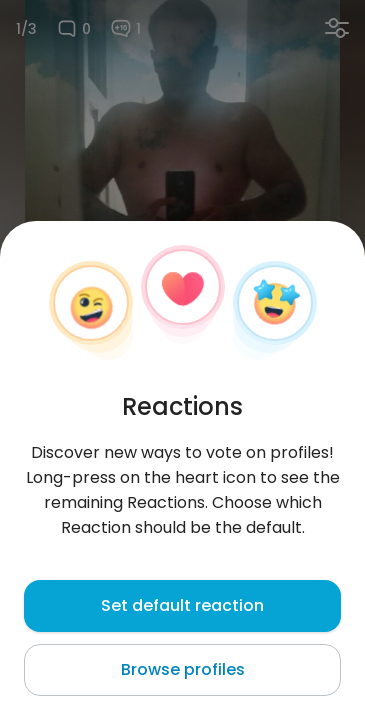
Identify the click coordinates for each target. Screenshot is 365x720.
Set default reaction (182, 605)
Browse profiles (183, 669)
